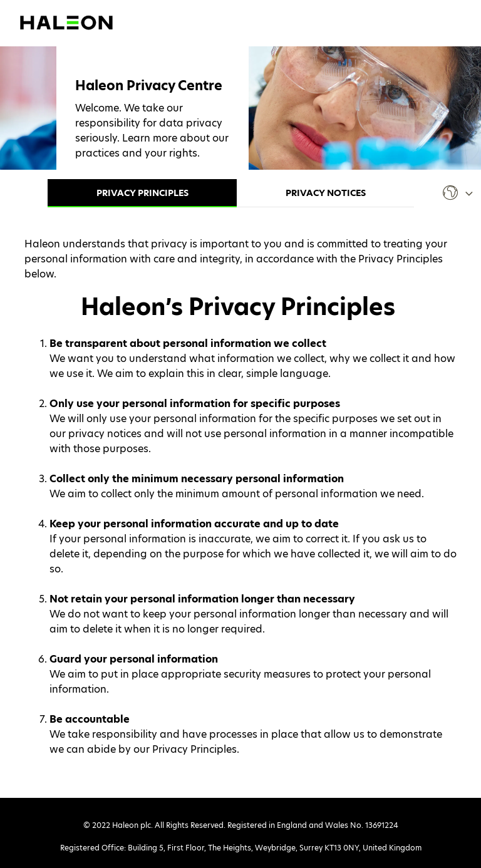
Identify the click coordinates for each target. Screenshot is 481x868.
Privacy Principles (142, 193)
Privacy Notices (326, 193)
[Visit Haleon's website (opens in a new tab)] (66, 22)
